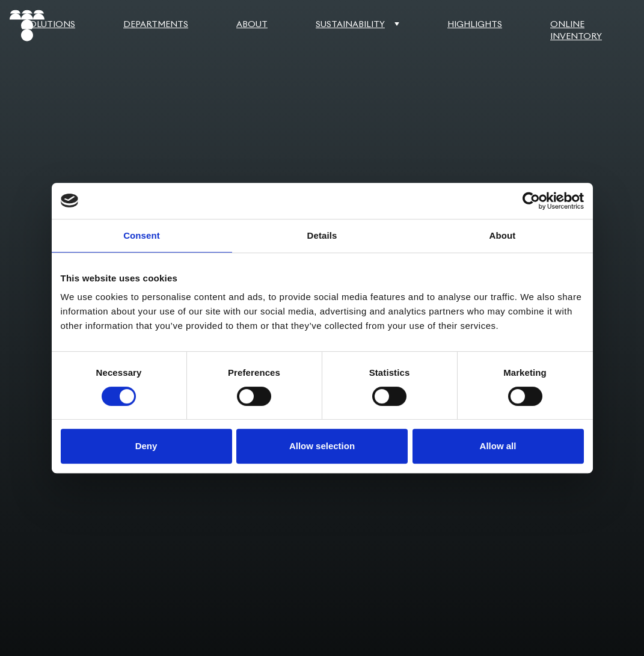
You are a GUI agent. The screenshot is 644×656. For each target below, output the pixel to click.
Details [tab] (322, 235)
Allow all (498, 446)
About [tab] (503, 235)
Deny (146, 446)
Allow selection (322, 446)
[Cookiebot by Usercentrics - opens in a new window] (531, 201)
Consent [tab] (142, 235)
